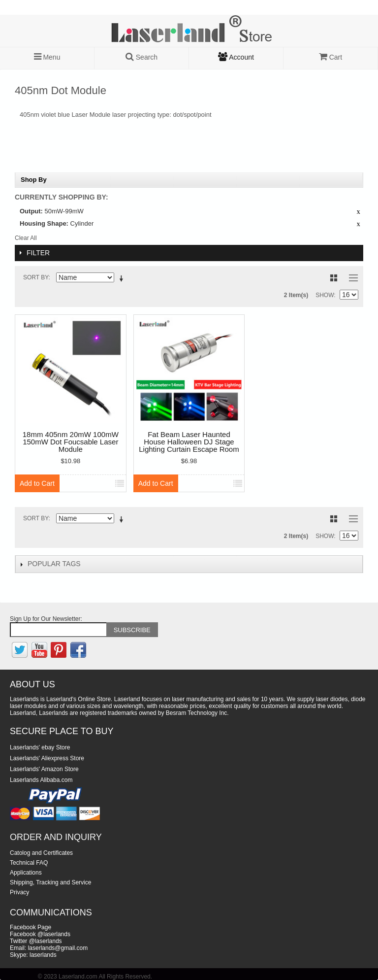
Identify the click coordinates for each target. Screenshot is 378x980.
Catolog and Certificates (41, 853)
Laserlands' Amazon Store (44, 769)
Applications (26, 873)
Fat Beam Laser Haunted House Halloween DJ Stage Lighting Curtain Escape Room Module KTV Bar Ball (189, 442)
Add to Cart (37, 483)
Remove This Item (358, 212)
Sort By (36, 277)
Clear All (26, 238)
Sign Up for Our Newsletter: (46, 619)
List (351, 278)
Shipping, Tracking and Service (50, 882)
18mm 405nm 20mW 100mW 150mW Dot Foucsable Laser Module (71, 442)
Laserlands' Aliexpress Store (47, 758)
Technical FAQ (29, 863)
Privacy (19, 892)
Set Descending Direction (123, 279)
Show (325, 295)
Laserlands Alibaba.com (41, 780)
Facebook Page (31, 927)
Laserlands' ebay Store (40, 747)
